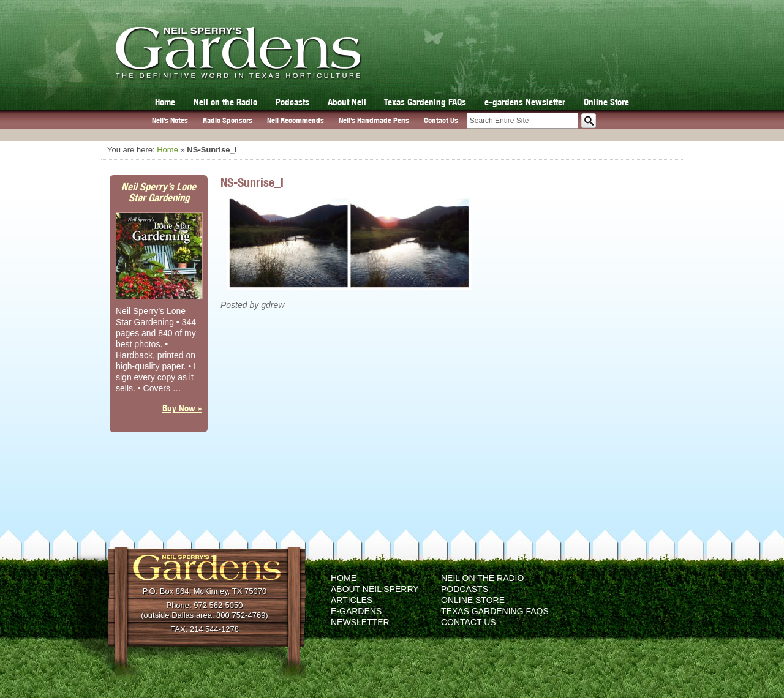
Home (165, 102)
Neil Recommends (296, 120)
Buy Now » (182, 408)
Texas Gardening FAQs (425, 102)
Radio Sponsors (228, 120)
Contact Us (441, 120)
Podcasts (292, 102)
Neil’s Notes (170, 120)
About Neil (347, 102)
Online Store (606, 102)
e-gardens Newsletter (525, 102)
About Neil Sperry (375, 589)
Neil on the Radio (225, 102)
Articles (352, 600)
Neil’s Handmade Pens (374, 120)
